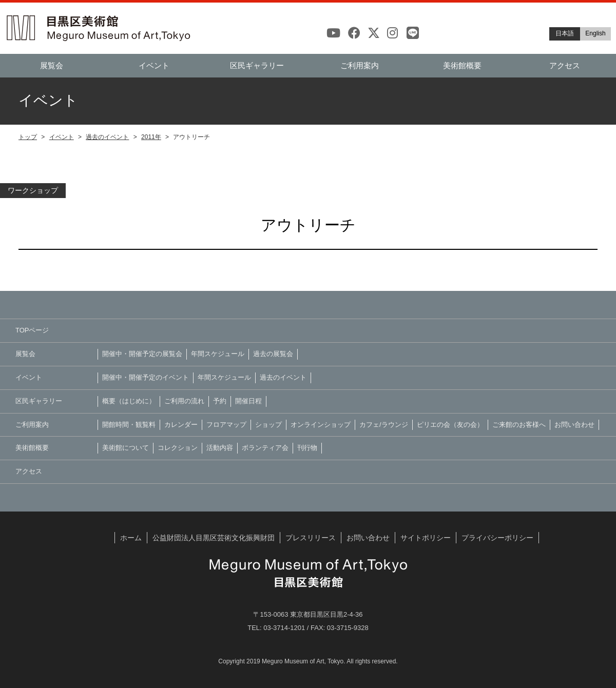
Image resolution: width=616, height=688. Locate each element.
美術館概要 (462, 65)
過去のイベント (107, 137)
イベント (62, 137)
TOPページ (32, 330)
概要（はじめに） (129, 401)
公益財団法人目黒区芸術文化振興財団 (214, 538)
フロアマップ (226, 425)
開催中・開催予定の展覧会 (142, 354)
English (595, 33)
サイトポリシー (426, 538)
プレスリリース (311, 538)
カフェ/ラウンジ (384, 425)
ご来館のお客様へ (519, 425)
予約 (220, 401)
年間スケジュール (218, 354)
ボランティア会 (265, 448)
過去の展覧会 (273, 354)
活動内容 (220, 448)
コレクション (178, 448)
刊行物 (307, 448)
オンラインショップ (321, 425)
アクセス (565, 65)
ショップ (268, 425)
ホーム (131, 538)
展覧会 (52, 65)
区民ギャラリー (257, 65)
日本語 (565, 33)
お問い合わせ (574, 425)
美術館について (126, 448)
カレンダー (181, 425)
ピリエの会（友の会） (450, 425)
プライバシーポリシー (497, 538)
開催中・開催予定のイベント (146, 377)
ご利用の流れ (184, 401)
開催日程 (248, 401)
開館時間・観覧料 (129, 425)
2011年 (151, 137)
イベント (154, 65)
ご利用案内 (360, 65)
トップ (28, 137)
